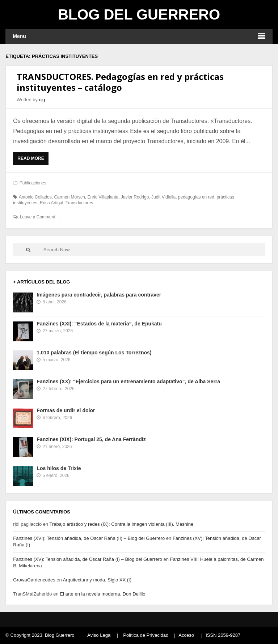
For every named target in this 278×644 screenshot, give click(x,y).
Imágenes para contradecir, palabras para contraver (99, 295)
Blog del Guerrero (139, 14)
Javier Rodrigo (135, 197)
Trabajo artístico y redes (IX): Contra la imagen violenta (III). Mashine (122, 524)
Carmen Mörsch (69, 197)
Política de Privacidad (146, 635)
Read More (32, 160)
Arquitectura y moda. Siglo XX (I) (97, 580)
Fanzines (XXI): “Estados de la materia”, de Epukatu (99, 324)
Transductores (79, 203)
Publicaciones (33, 183)
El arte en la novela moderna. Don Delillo (102, 594)
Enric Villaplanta (103, 197)
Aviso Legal (99, 635)
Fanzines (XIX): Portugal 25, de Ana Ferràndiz (91, 439)
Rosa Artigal (52, 203)
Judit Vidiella (163, 197)
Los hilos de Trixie (59, 468)
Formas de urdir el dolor (66, 410)
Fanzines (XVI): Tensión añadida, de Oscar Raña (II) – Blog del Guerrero (89, 538)
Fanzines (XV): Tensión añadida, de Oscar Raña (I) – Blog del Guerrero (88, 559)
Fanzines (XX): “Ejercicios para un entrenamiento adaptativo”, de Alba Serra (128, 381)
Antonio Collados (35, 197)
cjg (42, 100)
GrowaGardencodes (34, 580)
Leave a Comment (38, 217)
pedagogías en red (196, 197)
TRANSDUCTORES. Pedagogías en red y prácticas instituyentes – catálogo (120, 82)
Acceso (186, 635)
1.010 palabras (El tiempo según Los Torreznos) (94, 353)
